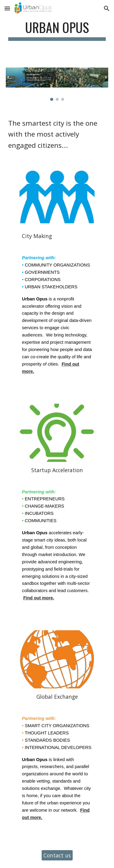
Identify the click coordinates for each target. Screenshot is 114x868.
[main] (57, 30)
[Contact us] (57, 855)
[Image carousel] (57, 84)
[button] (7, 8)
